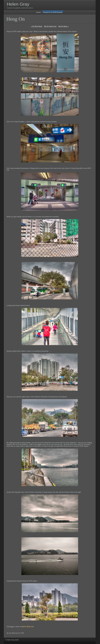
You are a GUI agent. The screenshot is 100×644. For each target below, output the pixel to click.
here (12, 627)
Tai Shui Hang (36, 26)
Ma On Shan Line (50, 26)
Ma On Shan (63, 26)
